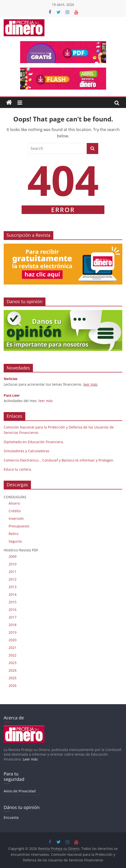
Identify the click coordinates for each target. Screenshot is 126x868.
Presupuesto (19, 526)
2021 (13, 648)
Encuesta (11, 817)
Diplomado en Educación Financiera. (34, 442)
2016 (13, 610)
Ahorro (14, 503)
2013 (13, 587)
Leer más (30, 759)
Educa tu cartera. (18, 469)
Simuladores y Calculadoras (27, 451)
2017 (13, 617)
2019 (13, 632)
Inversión (16, 518)
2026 (13, 685)
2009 (13, 556)
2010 (13, 564)
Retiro (14, 534)
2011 (13, 572)
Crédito (15, 511)
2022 (13, 655)
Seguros (15, 541)
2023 (13, 663)
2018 (13, 625)
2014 (13, 594)
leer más (90, 384)
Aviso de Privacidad (20, 791)
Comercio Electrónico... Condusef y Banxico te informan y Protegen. (59, 460)
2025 (13, 678)
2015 (13, 602)
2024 (13, 670)
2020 (13, 640)
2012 (13, 579)
